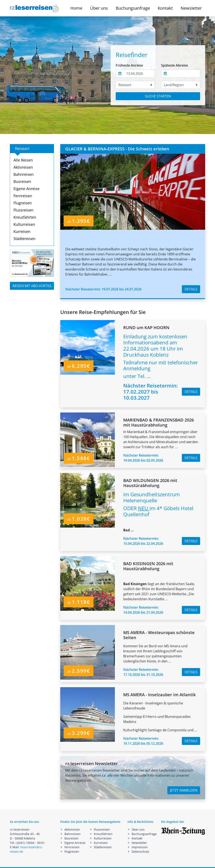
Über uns (138, 829)
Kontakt (165, 8)
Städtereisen (24, 239)
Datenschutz (140, 852)
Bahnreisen (24, 174)
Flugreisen (23, 203)
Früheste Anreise (129, 65)
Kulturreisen (24, 224)
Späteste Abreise (174, 65)
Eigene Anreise (26, 189)
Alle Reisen (23, 160)
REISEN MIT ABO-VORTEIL (32, 286)
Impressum (140, 847)
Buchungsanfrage (133, 8)
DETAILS (191, 289)
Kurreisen (22, 231)
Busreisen (22, 181)
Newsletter (191, 8)
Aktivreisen (23, 167)
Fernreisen (23, 196)
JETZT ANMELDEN (184, 790)
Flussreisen (23, 210)
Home (76, 8)
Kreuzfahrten (25, 217)
